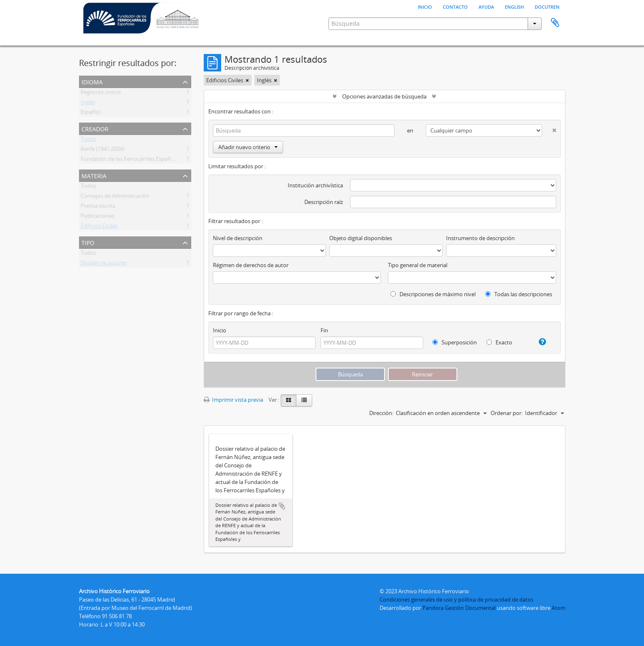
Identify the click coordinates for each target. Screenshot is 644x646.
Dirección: (381, 413)
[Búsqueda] (304, 130)
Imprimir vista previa (233, 400)
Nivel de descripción (238, 238)
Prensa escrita (98, 207)
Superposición (455, 342)
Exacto (499, 342)
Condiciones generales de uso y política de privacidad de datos (456, 599)
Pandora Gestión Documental (459, 608)
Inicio (425, 6)
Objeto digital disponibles (361, 238)
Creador (95, 128)
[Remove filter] (247, 80)
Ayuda (486, 6)
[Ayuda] (539, 342)
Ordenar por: (507, 413)
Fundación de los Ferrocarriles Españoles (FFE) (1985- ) (147, 160)
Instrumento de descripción (480, 238)
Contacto (455, 6)
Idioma (92, 81)
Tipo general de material (418, 265)
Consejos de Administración (115, 197)
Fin (324, 330)
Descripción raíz (324, 202)
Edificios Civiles (99, 227)
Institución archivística (315, 185)
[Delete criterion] (549, 129)
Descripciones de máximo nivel (433, 294)
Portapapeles (555, 23)
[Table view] (304, 400)
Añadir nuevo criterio (248, 147)
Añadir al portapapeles (282, 506)
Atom (559, 608)
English (514, 6)
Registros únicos (101, 93)
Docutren (547, 6)
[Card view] (289, 400)
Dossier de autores (104, 264)
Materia (94, 175)
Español (90, 113)
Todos (88, 140)
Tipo (88, 242)
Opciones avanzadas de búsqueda (384, 96)
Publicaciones (97, 217)
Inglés (88, 103)
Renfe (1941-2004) (102, 150)
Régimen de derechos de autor (251, 265)
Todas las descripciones (519, 294)
